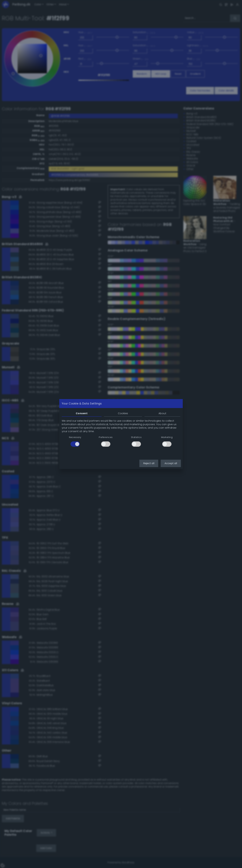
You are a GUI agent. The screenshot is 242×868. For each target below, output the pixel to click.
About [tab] (162, 413)
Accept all (171, 463)
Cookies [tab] (123, 413)
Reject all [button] (149, 463)
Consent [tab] (82, 413)
